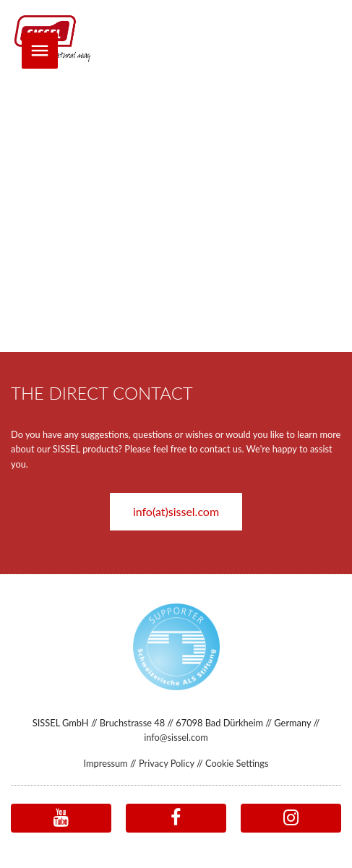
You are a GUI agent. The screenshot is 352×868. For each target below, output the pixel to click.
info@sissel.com (176, 737)
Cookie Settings (237, 763)
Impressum (106, 763)
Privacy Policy (167, 763)
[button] (176, 510)
